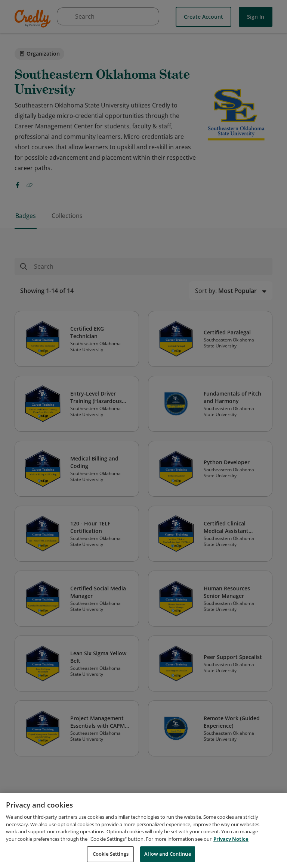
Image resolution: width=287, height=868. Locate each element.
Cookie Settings (111, 854)
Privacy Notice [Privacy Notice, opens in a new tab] (231, 839)
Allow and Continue (167, 854)
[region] (143, 830)
